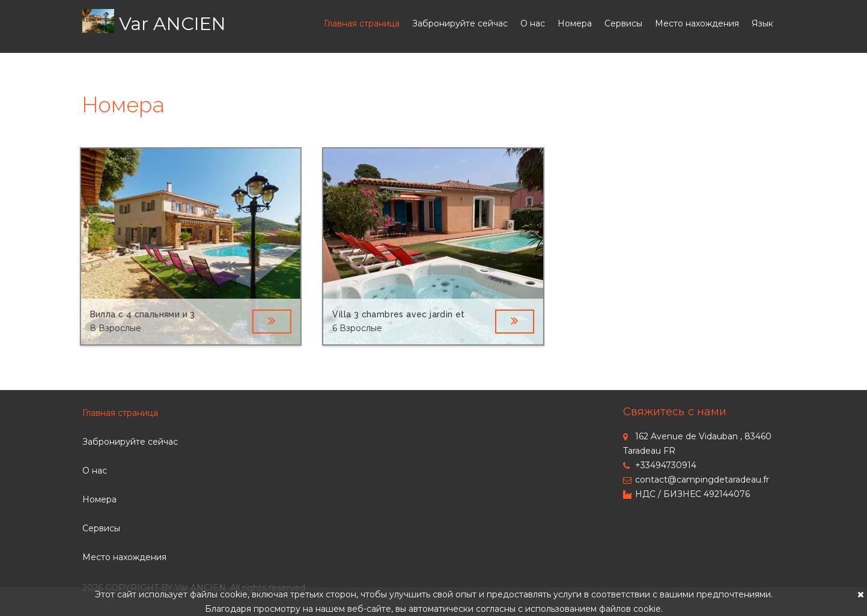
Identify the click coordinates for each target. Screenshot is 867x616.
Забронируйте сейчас (460, 23)
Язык (762, 23)
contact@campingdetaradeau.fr (696, 480)
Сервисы (623, 23)
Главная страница (362, 23)
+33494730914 (660, 465)
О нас (533, 23)
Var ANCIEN (172, 24)
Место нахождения (697, 23)
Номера (575, 23)
